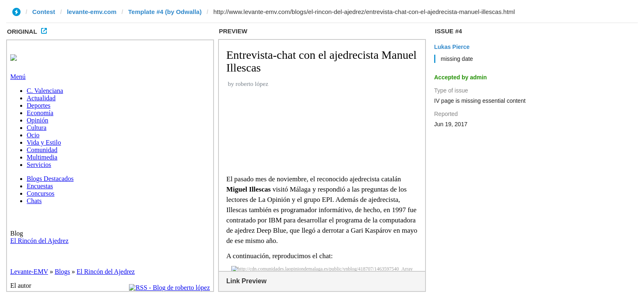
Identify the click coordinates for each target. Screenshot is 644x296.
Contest (44, 12)
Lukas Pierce (452, 47)
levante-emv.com (92, 12)
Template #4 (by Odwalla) (165, 12)
